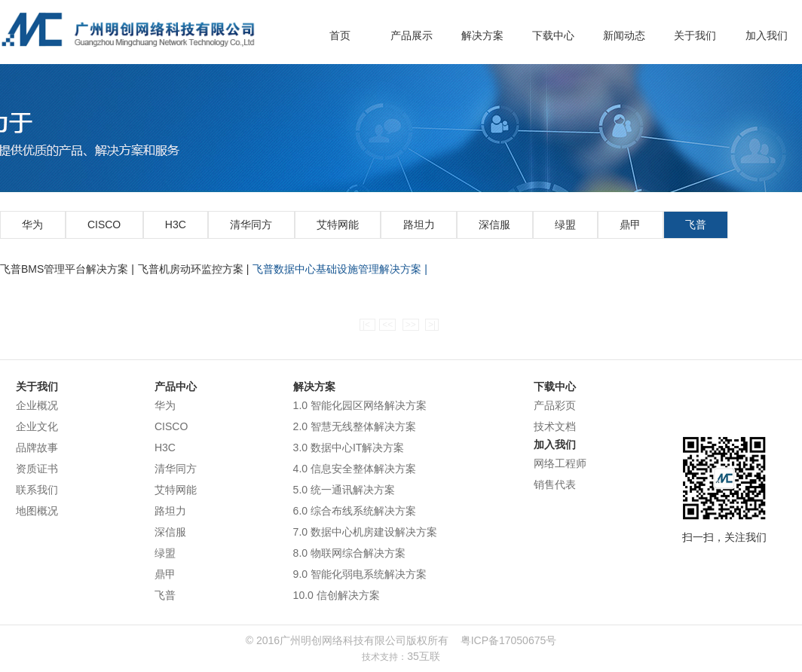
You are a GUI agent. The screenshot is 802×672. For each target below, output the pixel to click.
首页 (340, 35)
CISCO (104, 225)
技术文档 (555, 426)
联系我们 (37, 490)
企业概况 (37, 405)
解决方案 (482, 35)
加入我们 (767, 35)
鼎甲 (630, 225)
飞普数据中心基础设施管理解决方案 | (340, 269)
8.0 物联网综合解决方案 (349, 553)
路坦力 (419, 225)
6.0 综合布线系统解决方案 (355, 511)
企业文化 (37, 426)
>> (411, 325)
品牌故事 (37, 447)
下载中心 (553, 35)
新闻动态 (624, 35)
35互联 (424, 656)
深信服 (494, 225)
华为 (32, 225)
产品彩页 (555, 405)
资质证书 (37, 469)
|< (367, 325)
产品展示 (412, 35)
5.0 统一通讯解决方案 (344, 490)
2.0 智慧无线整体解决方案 (355, 426)
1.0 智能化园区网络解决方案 (360, 405)
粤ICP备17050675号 (509, 640)
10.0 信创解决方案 (337, 595)
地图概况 (37, 511)
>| (432, 325)
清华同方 (251, 225)
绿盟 (565, 225)
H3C (176, 225)
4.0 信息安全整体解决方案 (355, 469)
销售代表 (555, 484)
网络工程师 (560, 463)
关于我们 (695, 35)
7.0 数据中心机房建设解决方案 (365, 532)
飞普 (696, 225)
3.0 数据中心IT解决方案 (349, 447)
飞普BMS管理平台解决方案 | (67, 269)
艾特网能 (338, 225)
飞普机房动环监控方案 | (194, 269)
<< (387, 325)
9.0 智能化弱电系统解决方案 (360, 574)
